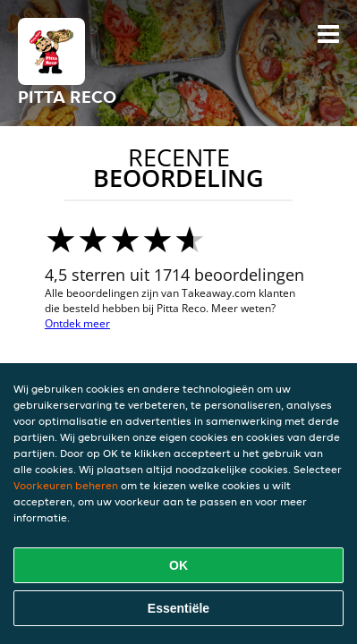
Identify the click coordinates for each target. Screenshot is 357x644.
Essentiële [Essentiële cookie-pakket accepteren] (178, 608)
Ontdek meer (77, 323)
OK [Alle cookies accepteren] (178, 565)
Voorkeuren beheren (66, 485)
